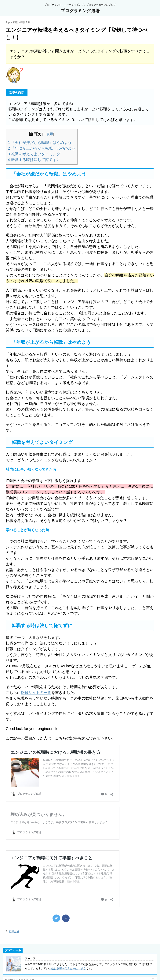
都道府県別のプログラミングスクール (25, 971)
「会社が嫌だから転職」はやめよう (40, 143)
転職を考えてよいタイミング (34, 154)
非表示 (48, 134)
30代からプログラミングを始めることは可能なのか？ (35, 964)
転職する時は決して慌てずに (34, 160)
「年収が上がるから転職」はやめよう (42, 148)
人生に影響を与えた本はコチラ (67, 933)
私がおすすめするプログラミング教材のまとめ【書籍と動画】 (40, 957)
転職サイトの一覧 (36, 693)
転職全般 (14, 896)
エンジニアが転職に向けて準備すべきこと (46, 863)
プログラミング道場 (80, 11)
